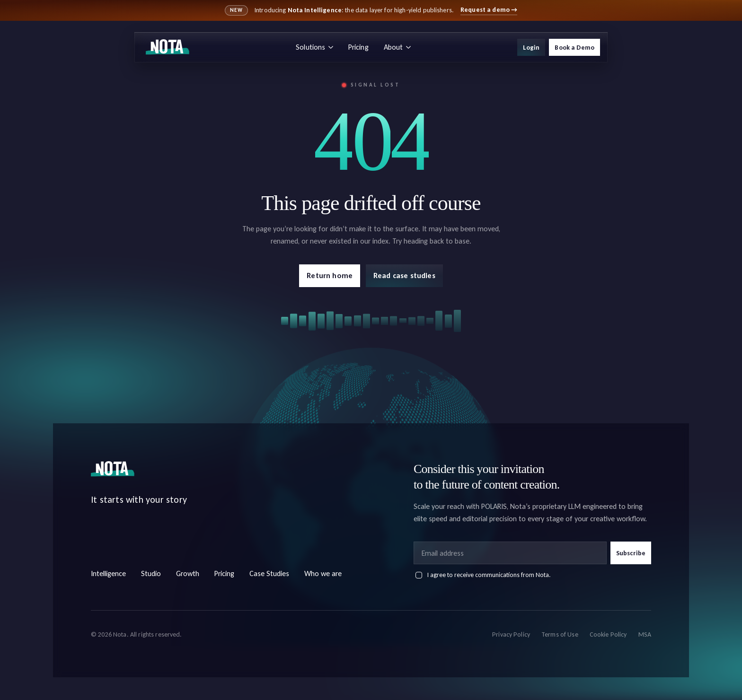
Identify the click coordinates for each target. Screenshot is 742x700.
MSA (645, 634)
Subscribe (631, 553)
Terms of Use (560, 634)
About (397, 47)
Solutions (314, 47)
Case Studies (269, 573)
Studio (151, 573)
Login (531, 48)
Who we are (323, 573)
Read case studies (404, 276)
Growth (188, 573)
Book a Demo (574, 48)
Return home (330, 276)
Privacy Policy (511, 634)
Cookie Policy (608, 634)
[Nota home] (168, 48)
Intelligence (108, 573)
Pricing (358, 47)
